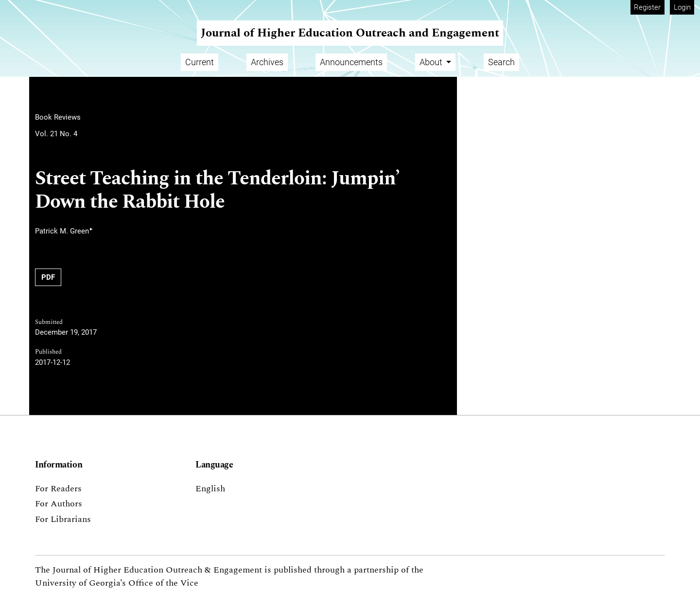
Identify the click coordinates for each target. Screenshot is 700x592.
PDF (48, 277)
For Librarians (63, 519)
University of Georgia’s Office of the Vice (117, 583)
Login (682, 7)
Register (647, 7)
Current (200, 62)
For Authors (59, 504)
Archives (267, 62)
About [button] (432, 62)
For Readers (58, 489)
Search (501, 62)
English (210, 489)
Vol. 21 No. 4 (56, 134)
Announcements (351, 62)
